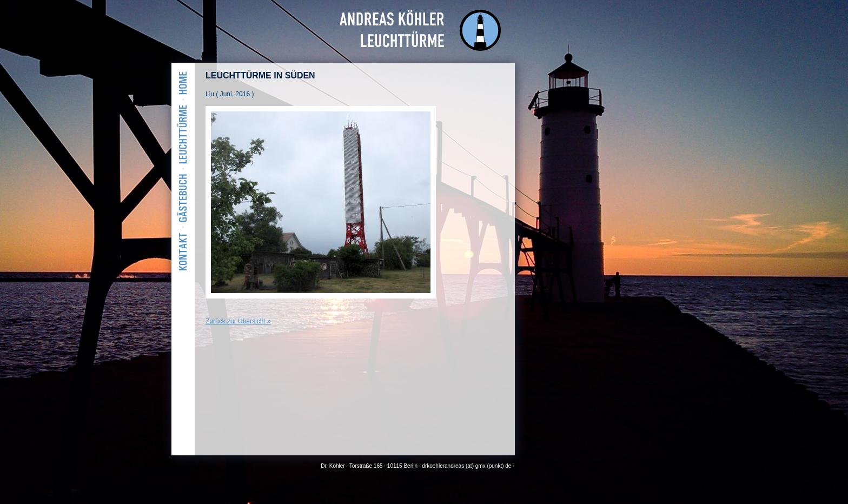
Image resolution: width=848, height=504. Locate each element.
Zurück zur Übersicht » (238, 321)
